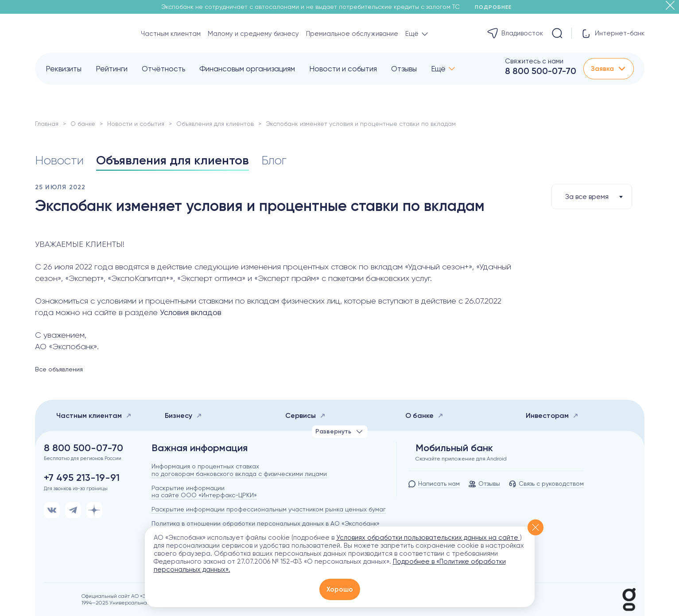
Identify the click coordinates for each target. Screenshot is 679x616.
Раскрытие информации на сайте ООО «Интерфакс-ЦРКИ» (204, 492)
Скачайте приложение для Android (461, 459)
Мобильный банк (454, 448)
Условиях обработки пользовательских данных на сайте (428, 538)
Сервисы (305, 415)
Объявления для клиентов (215, 124)
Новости (59, 160)
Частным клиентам (171, 34)
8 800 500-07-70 (541, 71)
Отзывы (404, 69)
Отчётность (163, 69)
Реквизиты (64, 69)
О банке (83, 124)
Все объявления (59, 369)
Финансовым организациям (247, 69)
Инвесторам (552, 415)
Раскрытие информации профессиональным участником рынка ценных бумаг (269, 509)
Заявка (609, 69)
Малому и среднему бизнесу (253, 34)
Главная (47, 124)
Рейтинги (112, 69)
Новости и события (343, 69)
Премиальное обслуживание (352, 34)
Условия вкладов (191, 312)
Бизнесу (183, 415)
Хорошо (340, 589)
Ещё (438, 69)
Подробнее (496, 7)
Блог (274, 160)
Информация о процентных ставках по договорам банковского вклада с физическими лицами (239, 470)
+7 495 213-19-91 (82, 478)
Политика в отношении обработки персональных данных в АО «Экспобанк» (266, 523)
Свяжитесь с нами (534, 61)
